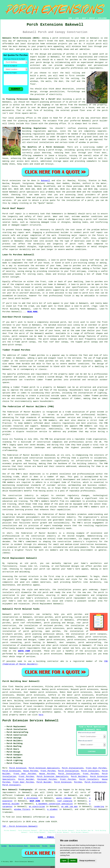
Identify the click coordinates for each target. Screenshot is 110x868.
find (11, 687)
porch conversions (12, 637)
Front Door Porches (96, 768)
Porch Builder (26, 779)
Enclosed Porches (47, 779)
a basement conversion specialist (54, 804)
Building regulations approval (39, 134)
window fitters (22, 809)
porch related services (65, 645)
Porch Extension (18, 768)
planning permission (51, 102)
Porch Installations (73, 768)
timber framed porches (15, 367)
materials (54, 78)
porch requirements (30, 648)
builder (42, 57)
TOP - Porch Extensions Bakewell (20, 826)
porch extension (61, 38)
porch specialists (29, 192)
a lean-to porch (57, 260)
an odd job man (69, 807)
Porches (78, 782)
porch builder (100, 121)
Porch (5, 181)
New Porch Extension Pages (18, 846)
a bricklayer (31, 798)
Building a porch (76, 41)
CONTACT (92, 18)
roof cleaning (65, 801)
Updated (52, 846)
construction (22, 415)
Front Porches (48, 771)
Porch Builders (79, 776)
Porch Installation (68, 771)
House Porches (31, 771)
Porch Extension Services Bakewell (30, 721)
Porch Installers (90, 771)
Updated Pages (35, 846)
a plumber (53, 809)
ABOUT (84, 18)
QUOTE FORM (24, 651)
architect (35, 65)
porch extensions (56, 701)
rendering (99, 807)
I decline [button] (73, 861)
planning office (24, 118)
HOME (70, 18)
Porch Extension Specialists (44, 768)
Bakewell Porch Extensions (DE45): (21, 38)
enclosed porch (58, 322)
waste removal (64, 798)
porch (51, 150)
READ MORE (32, 312)
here (41, 715)
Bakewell (46, 181)
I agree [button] (64, 861)
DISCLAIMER (102, 18)
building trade (11, 477)
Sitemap (4, 846)
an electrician (37, 807)
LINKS (77, 18)
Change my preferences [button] (87, 861)
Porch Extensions (12, 771)
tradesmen (19, 795)
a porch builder (53, 795)
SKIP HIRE (35, 801)
